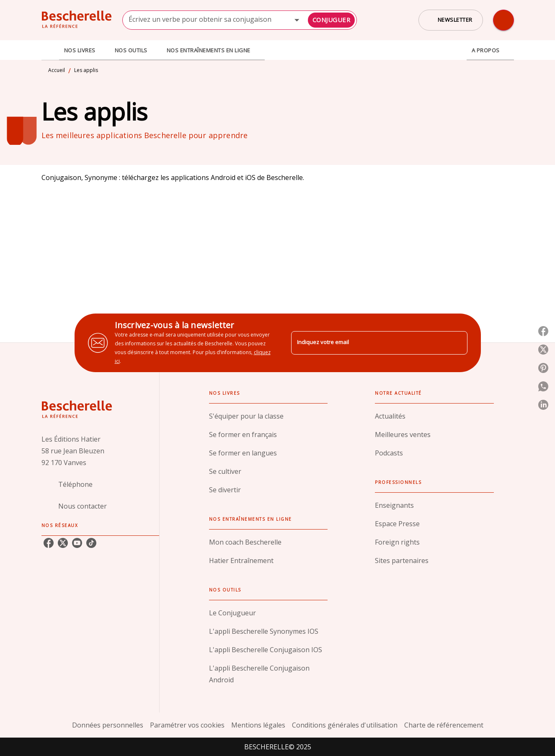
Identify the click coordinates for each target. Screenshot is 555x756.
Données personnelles (108, 725)
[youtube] (77, 543)
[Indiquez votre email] (369, 343)
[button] (451, 20)
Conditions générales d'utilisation (345, 725)
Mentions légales (258, 725)
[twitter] (63, 543)
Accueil (57, 70)
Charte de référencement (444, 725)
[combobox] (240, 20)
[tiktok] (91, 543)
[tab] (50, 50)
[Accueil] (77, 20)
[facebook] (49, 543)
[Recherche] (503, 20)
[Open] (297, 20)
